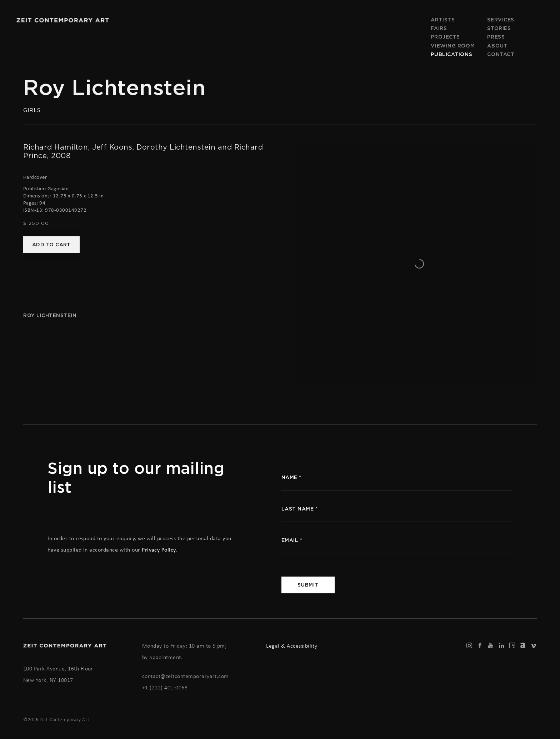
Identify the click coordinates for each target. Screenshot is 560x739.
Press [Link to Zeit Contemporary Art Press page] (496, 37)
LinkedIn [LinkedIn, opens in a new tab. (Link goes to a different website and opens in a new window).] (501, 646)
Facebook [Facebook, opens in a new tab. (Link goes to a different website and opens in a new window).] (480, 646)
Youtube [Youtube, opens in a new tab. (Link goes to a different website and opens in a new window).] (491, 646)
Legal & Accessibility (292, 646)
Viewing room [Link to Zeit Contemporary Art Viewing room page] (453, 46)
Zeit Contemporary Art (62, 20)
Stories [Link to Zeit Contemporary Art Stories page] (499, 28)
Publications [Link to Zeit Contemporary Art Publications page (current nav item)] (451, 54)
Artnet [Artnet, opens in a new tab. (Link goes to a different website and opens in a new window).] (523, 646)
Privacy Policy (159, 550)
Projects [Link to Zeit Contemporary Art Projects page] (445, 37)
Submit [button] (308, 585)
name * (291, 477)
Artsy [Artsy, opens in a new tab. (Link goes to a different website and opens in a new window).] (512, 646)
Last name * (300, 509)
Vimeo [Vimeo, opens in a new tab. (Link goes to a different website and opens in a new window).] (534, 646)
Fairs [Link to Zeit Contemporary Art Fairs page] (439, 28)
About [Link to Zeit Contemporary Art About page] (497, 46)
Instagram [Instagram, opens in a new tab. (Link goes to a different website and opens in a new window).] (469, 646)
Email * (292, 540)
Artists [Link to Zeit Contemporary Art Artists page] (443, 20)
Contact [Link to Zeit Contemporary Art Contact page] (501, 54)
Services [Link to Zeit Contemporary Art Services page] (501, 20)
